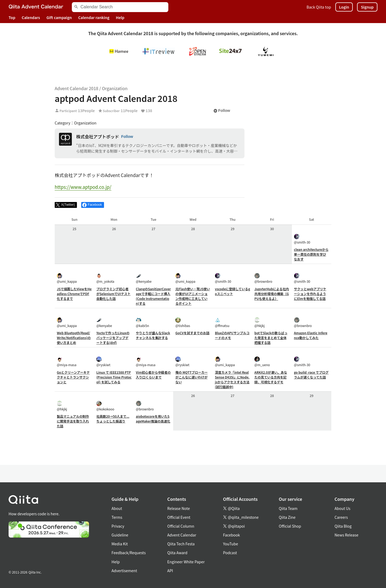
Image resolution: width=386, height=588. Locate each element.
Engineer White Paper (186, 562)
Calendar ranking (94, 17)
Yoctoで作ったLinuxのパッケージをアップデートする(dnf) (113, 338)
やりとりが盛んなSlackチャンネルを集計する (153, 335)
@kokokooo (105, 406)
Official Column (181, 526)
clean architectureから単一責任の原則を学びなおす (311, 254)
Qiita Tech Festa (181, 544)
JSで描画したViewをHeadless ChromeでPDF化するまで (74, 294)
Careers (341, 517)
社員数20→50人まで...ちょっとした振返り (113, 419)
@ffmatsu (222, 323)
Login (344, 7)
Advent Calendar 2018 (77, 88)
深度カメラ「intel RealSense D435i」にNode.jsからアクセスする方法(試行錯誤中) (232, 379)
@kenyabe (144, 278)
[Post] (66, 205)
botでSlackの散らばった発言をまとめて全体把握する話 (271, 338)
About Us (342, 508)
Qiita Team (288, 508)
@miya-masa (67, 362)
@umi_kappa (67, 278)
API (170, 571)
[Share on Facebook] (93, 205)
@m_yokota (105, 278)
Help (120, 17)
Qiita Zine (287, 517)
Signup (367, 7)
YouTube (231, 544)
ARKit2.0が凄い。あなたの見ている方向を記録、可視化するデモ (271, 377)
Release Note (179, 508)
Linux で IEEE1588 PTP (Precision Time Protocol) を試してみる (114, 377)
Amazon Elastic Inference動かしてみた (311, 335)
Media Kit (120, 544)
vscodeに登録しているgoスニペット (233, 291)
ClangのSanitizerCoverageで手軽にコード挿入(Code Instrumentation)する (153, 296)
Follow (222, 111)
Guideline (120, 535)
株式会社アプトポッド (98, 137)
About (117, 508)
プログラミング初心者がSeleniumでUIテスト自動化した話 (113, 294)
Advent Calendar (182, 535)
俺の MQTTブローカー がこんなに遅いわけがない (191, 377)
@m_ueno (262, 362)
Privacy (118, 526)
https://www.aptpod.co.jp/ (83, 187)
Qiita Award (177, 553)
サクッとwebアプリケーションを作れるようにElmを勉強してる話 (310, 294)
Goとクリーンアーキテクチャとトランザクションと (73, 377)
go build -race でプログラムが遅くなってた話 (311, 375)
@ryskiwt (103, 362)
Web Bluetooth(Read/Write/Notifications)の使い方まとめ (74, 338)
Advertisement (124, 571)
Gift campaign (59, 17)
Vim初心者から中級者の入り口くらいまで (153, 375)
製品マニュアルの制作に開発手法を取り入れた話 (73, 421)
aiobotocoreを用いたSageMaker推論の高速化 (153, 419)
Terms (117, 517)
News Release (346, 535)
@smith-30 (302, 239)
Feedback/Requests (129, 553)
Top (12, 17)
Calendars (31, 17)
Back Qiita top (319, 7)
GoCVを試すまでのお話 (192, 333)
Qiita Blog (343, 526)
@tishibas (183, 323)
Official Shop (290, 526)
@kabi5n (142, 323)
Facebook (231, 535)
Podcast (230, 553)
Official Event (179, 517)
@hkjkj (259, 323)
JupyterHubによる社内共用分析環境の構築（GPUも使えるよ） (272, 294)
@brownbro (263, 278)
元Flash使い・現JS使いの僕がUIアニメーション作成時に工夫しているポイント (193, 296)
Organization (115, 88)
